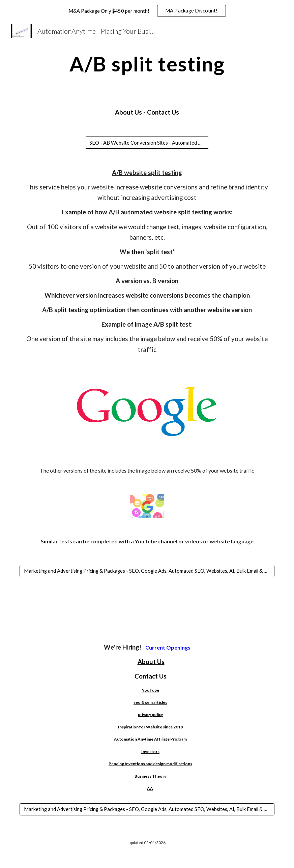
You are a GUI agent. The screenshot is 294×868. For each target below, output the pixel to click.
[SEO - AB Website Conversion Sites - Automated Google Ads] (147, 143)
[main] (147, 64)
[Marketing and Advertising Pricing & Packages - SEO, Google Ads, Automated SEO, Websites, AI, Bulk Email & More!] (147, 571)
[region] (147, 11)
